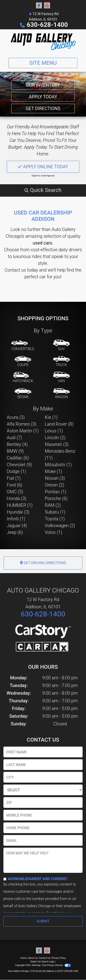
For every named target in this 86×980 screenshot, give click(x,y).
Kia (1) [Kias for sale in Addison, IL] (51, 417)
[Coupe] (23, 362)
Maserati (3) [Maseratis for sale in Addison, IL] (57, 444)
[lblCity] (43, 777)
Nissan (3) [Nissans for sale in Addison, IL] (55, 478)
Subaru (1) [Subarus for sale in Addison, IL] (55, 512)
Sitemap (36, 965)
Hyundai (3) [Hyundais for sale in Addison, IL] (18, 512)
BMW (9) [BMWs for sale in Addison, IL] (15, 451)
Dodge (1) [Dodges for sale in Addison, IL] (16, 471)
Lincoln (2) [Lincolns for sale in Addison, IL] (55, 438)
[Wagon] (61, 394)
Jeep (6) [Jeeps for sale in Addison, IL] (15, 532)
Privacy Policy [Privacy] (59, 958)
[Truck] (61, 362)
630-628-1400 (47, 25)
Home (24, 958)
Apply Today (43, 97)
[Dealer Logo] (43, 42)
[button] (43, 190)
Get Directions (43, 108)
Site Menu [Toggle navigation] (43, 63)
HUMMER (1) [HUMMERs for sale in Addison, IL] (20, 505)
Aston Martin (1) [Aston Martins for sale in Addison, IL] (23, 431)
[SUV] (61, 346)
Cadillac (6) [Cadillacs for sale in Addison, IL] (18, 458)
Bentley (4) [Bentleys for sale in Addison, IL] (17, 444)
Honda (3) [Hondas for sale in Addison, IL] (17, 498)
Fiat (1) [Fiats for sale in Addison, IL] (14, 478)
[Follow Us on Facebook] (39, 6)
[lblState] (43, 790)
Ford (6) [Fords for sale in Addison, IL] (15, 485)
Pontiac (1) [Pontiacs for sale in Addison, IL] (55, 492)
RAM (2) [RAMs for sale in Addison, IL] (53, 505)
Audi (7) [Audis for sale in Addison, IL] (14, 438)
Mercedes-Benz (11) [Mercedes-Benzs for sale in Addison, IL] (60, 454)
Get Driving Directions (43, 563)
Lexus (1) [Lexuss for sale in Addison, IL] (54, 431)
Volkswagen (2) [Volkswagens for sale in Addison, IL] (60, 526)
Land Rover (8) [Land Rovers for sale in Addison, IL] (59, 424)
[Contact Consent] (5, 879)
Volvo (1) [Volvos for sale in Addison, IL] (53, 532)
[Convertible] (23, 346)
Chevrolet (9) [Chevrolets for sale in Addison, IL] (19, 465)
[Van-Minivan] (61, 378)
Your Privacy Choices (56, 965)
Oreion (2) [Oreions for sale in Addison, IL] (54, 485)
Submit (43, 921)
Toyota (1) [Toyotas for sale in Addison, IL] (55, 519)
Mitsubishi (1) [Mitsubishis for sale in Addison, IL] (58, 465)
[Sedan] (23, 394)
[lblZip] (43, 802)
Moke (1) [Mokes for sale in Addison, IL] (53, 471)
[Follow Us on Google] (47, 6)
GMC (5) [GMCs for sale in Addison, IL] (15, 492)
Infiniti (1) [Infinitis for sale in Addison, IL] (16, 519)
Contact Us (44, 958)
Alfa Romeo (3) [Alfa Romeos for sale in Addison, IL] (21, 424)
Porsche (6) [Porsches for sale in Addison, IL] (56, 498)
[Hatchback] (23, 378)
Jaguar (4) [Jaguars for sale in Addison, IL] (17, 526)
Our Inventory (43, 85)
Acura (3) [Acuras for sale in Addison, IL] (16, 417)
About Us (33, 958)
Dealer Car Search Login (42, 962)
